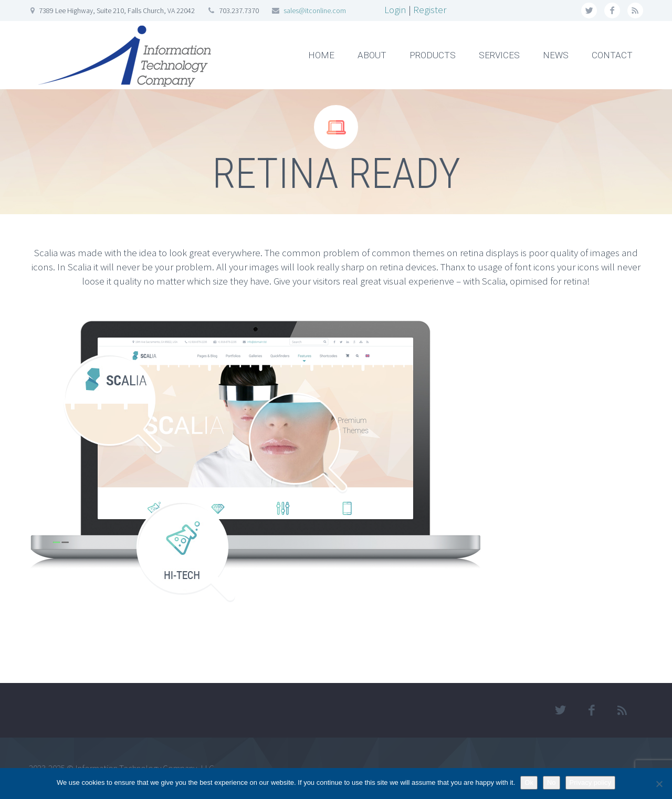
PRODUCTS (433, 55)
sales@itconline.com (315, 10)
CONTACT (612, 55)
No (552, 782)
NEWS (556, 55)
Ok (529, 782)
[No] (659, 784)
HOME (321, 55)
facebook (612, 10)
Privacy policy (590, 782)
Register (430, 9)
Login (395, 9)
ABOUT (372, 55)
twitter (589, 10)
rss (635, 10)
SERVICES (499, 55)
